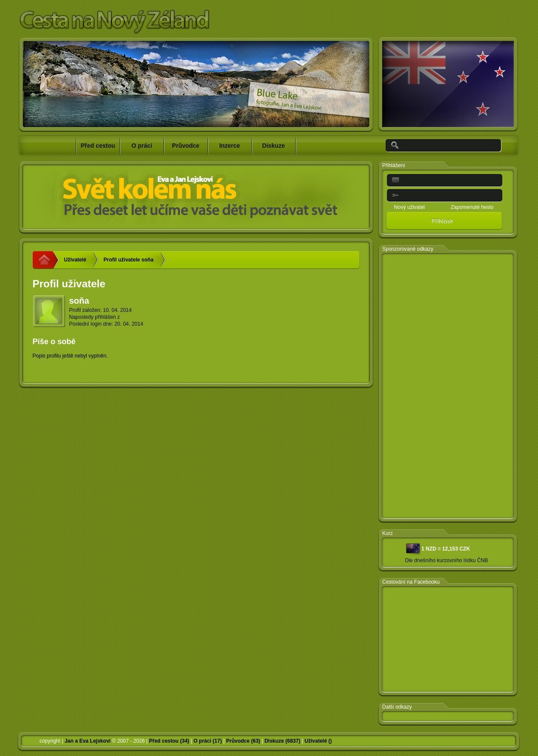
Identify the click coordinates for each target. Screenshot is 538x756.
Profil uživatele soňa (129, 260)
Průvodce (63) (243, 741)
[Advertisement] (448, 386)
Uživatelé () (318, 741)
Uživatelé (75, 260)
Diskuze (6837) (282, 741)
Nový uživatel (410, 207)
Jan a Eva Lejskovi (88, 741)
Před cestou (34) (169, 741)
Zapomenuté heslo (472, 207)
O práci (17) (207, 741)
